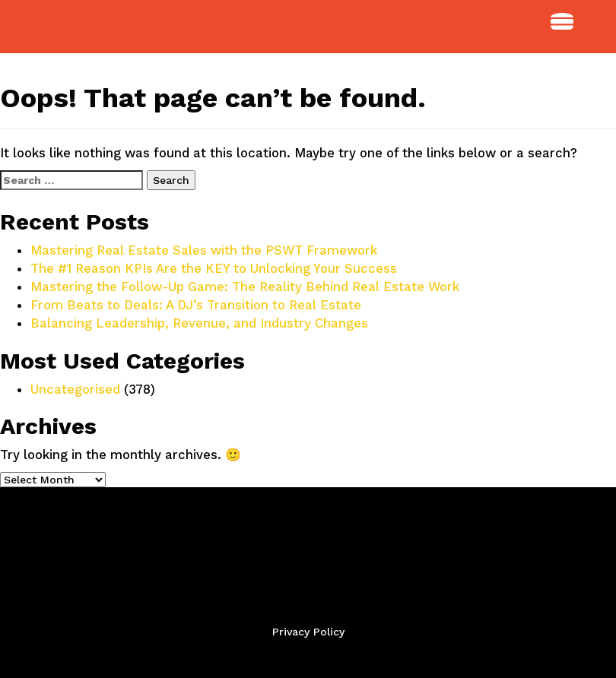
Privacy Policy (308, 632)
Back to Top (308, 657)
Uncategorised (75, 389)
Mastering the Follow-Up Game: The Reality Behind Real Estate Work (245, 287)
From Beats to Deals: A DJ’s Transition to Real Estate (196, 305)
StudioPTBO (84, 27)
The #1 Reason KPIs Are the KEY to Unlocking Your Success (214, 268)
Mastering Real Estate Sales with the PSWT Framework (204, 250)
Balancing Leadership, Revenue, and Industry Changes (199, 323)
